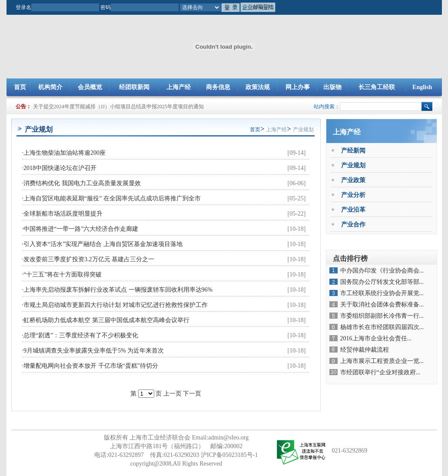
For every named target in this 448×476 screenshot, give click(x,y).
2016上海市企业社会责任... (376, 338)
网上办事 (298, 87)
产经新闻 (353, 151)
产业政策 (353, 180)
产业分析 (353, 195)
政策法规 (258, 87)
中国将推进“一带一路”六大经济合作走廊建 (81, 229)
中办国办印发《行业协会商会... (382, 271)
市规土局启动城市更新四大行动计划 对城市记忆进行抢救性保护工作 (116, 305)
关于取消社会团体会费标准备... (382, 305)
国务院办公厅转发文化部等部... (382, 282)
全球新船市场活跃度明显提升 (63, 214)
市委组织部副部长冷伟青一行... (382, 316)
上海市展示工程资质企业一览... (382, 361)
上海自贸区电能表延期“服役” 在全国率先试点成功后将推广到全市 (112, 198)
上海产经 (179, 87)
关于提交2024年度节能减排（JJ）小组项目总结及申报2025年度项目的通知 (118, 107)
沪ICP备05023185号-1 (229, 455)
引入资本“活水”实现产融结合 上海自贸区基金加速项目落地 (103, 244)
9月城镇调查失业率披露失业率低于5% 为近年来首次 (94, 351)
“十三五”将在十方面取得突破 (63, 275)
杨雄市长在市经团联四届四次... (382, 327)
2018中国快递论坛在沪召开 (60, 168)
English (422, 87)
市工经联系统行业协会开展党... (382, 293)
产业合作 (353, 225)
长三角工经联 (377, 87)
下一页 (192, 394)
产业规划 (303, 130)
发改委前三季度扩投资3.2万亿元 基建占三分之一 (89, 259)
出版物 (332, 87)
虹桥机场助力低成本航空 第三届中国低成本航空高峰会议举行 (106, 320)
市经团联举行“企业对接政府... (380, 372)
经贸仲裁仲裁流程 (365, 350)
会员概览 (90, 87)
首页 (20, 87)
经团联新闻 (134, 87)
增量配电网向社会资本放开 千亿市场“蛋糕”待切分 (91, 366)
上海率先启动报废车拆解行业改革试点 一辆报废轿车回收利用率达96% (118, 290)
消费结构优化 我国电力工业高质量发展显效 (82, 183)
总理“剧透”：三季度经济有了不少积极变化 (81, 335)
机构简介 (50, 87)
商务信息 (218, 87)
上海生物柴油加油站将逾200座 (65, 153)
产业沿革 (353, 210)
